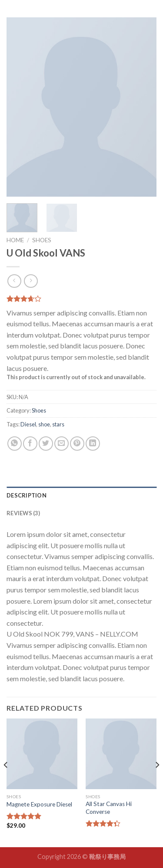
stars (58, 424)
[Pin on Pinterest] (77, 444)
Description (27, 495)
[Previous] (6, 782)
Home (15, 240)
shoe (44, 424)
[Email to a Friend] (62, 444)
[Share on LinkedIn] (93, 444)
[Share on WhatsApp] (15, 444)
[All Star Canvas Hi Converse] (121, 754)
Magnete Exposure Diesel (39, 804)
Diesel (28, 424)
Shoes (42, 240)
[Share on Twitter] (46, 444)
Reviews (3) (23, 513)
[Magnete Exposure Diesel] (42, 754)
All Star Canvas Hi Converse (109, 808)
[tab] (81, 495)
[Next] (157, 782)
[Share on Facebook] (30, 444)
